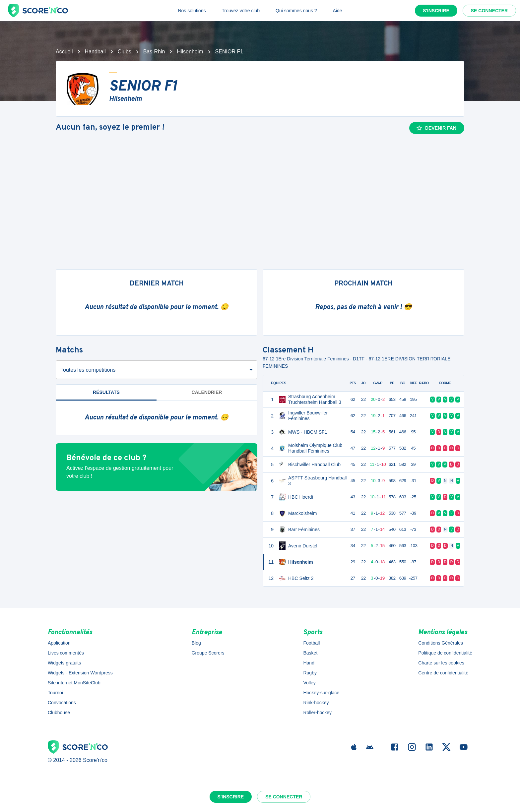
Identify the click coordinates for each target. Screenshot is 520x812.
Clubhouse (59, 713)
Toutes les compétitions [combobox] (88, 370)
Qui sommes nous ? (296, 11)
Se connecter (489, 11)
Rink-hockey (316, 703)
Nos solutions (192, 11)
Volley (309, 683)
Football (311, 643)
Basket (310, 653)
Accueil (64, 52)
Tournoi (55, 693)
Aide (338, 11)
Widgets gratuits (64, 663)
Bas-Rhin (154, 52)
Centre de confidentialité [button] (443, 673)
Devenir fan (436, 128)
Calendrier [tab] (207, 392)
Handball (95, 52)
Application (59, 643)
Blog (196, 643)
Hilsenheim (190, 52)
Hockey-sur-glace (321, 693)
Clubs (125, 52)
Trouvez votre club (241, 11)
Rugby (310, 673)
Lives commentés (66, 653)
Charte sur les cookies (441, 663)
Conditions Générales (441, 643)
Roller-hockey (317, 713)
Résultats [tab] (106, 392)
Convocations (62, 703)
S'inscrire (436, 11)
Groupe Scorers (208, 653)
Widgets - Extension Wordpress (80, 673)
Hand (309, 663)
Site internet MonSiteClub (74, 683)
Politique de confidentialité (445, 653)
